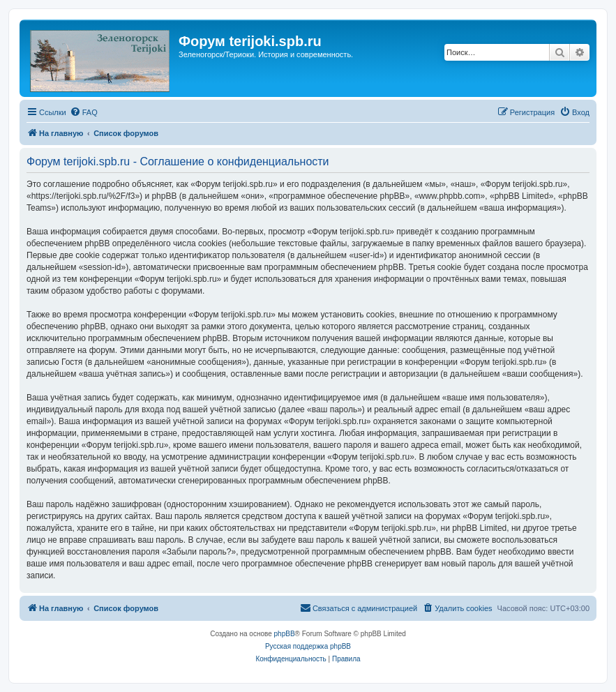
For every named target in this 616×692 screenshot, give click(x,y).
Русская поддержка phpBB (308, 646)
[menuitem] (84, 112)
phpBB (285, 634)
